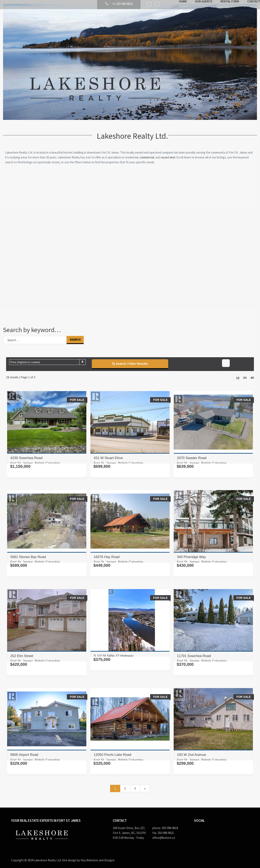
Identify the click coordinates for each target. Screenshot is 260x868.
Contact (242, 22)
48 (252, 374)
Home (172, 22)
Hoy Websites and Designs (98, 856)
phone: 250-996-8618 (165, 824)
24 (245, 374)
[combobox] (47, 358)
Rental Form (219, 22)
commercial (147, 153)
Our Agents (192, 22)
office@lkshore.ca (164, 834)
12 (238, 374)
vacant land (168, 153)
